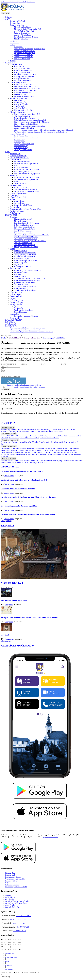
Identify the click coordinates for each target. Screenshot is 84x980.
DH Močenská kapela (22, 259)
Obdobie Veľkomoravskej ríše (25, 51)
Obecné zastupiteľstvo (18, 82)
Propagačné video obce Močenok (26, 316)
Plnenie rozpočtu (20, 102)
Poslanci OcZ (10, 876)
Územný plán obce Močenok (24, 76)
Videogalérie (14, 314)
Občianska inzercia (16, 300)
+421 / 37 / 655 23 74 (18, 921)
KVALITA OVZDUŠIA (14, 320)
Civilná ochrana (15, 213)
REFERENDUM (11, 326)
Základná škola (19, 201)
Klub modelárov (20, 288)
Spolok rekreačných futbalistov (25, 290)
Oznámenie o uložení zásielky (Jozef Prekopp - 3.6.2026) (22, 473)
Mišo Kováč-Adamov (22, 39)
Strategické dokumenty (22, 78)
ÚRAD (8, 152)
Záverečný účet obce (21, 104)
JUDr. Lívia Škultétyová (23, 33)
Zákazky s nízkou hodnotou (24, 144)
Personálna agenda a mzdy (24, 171)
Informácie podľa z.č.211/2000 (54, 338)
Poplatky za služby (21, 187)
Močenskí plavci (20, 276)
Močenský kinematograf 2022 (14, 602)
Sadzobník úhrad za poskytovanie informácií (30, 120)
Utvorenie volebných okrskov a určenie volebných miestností (31, 332)
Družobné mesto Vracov (23, 80)
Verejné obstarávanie (17, 134)
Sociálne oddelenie (21, 168)
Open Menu (6, 13)
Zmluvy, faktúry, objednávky (24, 128)
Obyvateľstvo (15, 43)
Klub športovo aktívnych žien (25, 282)
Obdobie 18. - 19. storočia (23, 57)
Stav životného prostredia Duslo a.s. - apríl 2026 (19, 507)
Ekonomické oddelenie (22, 162)
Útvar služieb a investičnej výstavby (27, 173)
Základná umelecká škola (23, 205)
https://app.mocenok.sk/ (50, 838)
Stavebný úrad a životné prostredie (26, 170)
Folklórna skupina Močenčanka (25, 257)
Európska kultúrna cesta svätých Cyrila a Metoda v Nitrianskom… (30, 619)
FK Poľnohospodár (21, 272)
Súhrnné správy (20, 142)
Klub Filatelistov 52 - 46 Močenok (26, 223)
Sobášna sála (19, 308)
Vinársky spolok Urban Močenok (26, 247)
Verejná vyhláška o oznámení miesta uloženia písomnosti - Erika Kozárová (41, 132)
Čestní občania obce (17, 25)
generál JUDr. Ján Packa (23, 35)
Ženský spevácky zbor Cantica (25, 255)
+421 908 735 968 (19, 925)
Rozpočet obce (19, 100)
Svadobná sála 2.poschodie (24, 310)
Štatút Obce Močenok (17, 21)
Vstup (16, 306)
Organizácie (14, 217)
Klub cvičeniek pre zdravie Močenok (27, 280)
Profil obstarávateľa (21, 136)
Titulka (3, 338)
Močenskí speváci (20, 263)
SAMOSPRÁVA (11, 63)
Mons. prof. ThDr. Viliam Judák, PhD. (28, 29)
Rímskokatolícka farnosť (23, 219)
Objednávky (10, 901)
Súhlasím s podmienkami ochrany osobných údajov (25, 386)
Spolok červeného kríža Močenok (26, 237)
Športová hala (15, 318)
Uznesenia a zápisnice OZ (23, 92)
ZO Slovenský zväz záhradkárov (26, 239)
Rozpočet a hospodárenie (19, 98)
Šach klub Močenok (21, 284)
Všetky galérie (6, 642)
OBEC (8, 19)
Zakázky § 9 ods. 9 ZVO (23, 150)
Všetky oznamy (6, 522)
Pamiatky (13, 61)
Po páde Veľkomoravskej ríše (25, 53)
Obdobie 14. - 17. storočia (23, 55)
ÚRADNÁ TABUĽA (10, 468)
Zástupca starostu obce (22, 69)
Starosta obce (19, 67)
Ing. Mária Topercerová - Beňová (26, 37)
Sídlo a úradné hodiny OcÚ (19, 158)
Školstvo (13, 199)
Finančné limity (20, 140)
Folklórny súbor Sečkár (22, 266)
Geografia (13, 41)
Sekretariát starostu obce (23, 71)
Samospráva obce (16, 65)
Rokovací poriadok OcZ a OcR (25, 86)
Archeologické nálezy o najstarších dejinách (30, 49)
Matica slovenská (20, 221)
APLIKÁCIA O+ (11, 324)
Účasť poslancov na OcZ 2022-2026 (27, 88)
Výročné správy (20, 106)
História (13, 45)
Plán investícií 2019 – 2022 (24, 110)
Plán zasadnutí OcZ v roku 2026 (26, 90)
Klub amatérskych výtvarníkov (25, 253)
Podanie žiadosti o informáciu (25, 118)
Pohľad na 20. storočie (22, 59)
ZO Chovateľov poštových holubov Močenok (30, 241)
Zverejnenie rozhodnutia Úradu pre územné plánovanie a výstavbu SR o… (29, 499)
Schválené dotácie (21, 108)
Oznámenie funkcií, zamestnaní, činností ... (29, 126)
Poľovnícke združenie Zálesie (25, 227)
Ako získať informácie (22, 116)
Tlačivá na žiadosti (21, 183)
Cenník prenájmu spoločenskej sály (27, 191)
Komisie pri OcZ (20, 94)
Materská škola (19, 203)
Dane (16, 166)
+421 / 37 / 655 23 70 (23, 917)
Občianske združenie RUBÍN (25, 229)
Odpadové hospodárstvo (18, 193)
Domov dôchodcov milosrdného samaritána (25, 209)
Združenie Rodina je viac (23, 243)
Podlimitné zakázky (21, 146)
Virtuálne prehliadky (17, 304)
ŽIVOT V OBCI (11, 215)
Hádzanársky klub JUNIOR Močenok (27, 270)
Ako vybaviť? (15, 175)
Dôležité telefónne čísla (18, 197)
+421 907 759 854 (22, 928)
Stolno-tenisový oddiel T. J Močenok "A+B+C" (31, 278)
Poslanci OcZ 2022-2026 (23, 84)
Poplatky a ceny (15, 185)
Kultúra (12, 249)
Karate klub (18, 274)
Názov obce (18, 47)
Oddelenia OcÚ (15, 160)
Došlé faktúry (10, 899)
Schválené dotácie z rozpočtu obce (17, 903)
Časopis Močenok (16, 296)
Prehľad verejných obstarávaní (16, 905)
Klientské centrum (21, 312)
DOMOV (9, 17)
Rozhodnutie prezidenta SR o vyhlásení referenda (27, 328)
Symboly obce (15, 23)
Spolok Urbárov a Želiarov (24, 231)
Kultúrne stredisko (21, 251)
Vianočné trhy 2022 (12, 584)
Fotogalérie (14, 298)
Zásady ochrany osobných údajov (26, 124)
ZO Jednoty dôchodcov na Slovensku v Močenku (32, 235)
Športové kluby (15, 268)
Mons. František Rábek (22, 27)
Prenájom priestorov (17, 211)
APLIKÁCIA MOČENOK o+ (18, 647)
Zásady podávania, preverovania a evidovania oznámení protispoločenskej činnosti (43, 130)
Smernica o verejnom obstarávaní (26, 138)
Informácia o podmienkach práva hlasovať (25, 330)
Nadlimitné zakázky (21, 148)
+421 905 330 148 (20, 932)
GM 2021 (5, 636)
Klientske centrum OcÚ (18, 156)
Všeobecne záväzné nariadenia (25, 75)
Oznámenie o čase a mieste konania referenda (18, 490)
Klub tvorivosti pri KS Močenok (26, 261)
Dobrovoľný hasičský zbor (24, 225)
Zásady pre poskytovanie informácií (27, 114)
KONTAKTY (10, 322)
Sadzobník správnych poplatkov (25, 189)
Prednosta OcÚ (15, 154)
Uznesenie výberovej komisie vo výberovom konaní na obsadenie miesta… (29, 516)
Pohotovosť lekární (17, 302)
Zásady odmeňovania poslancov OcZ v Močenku (31, 122)
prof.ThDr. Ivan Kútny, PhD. (24, 31)
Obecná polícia (15, 207)
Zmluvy (8, 897)
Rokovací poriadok (12, 886)
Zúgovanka (18, 265)
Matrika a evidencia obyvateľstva (26, 164)
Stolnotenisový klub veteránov (25, 286)
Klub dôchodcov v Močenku (24, 233)
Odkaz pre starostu (16, 292)
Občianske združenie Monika (24, 245)
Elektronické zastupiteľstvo (24, 96)
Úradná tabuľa (15, 195)
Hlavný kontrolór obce (22, 73)
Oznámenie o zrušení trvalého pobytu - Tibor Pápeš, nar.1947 (24, 481)
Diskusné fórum (15, 294)
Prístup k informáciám (18, 112)
